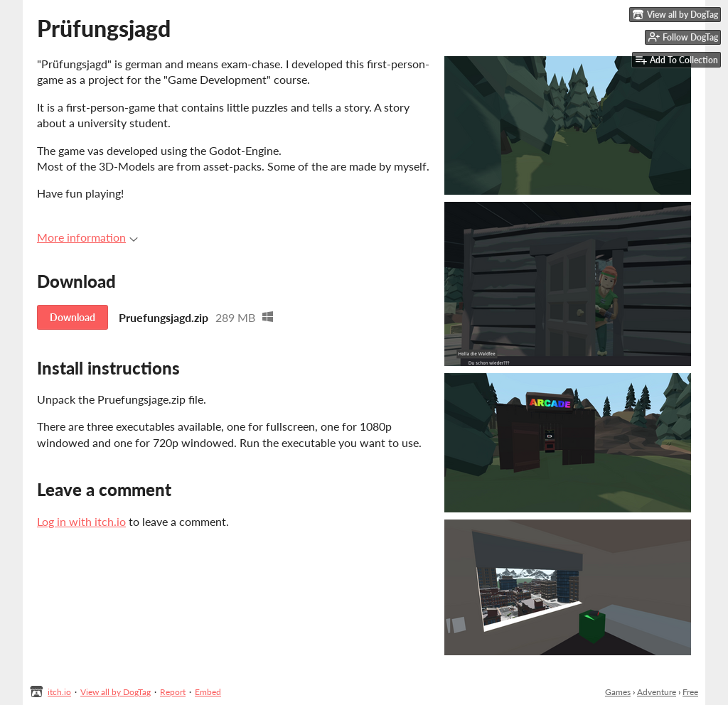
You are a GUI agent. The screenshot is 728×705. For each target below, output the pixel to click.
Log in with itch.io (81, 521)
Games (618, 692)
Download (73, 317)
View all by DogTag (116, 692)
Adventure (657, 692)
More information (87, 237)
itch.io (59, 692)
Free (690, 692)
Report (173, 692)
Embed (208, 692)
